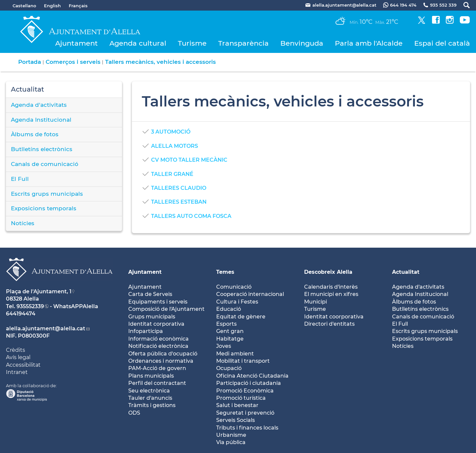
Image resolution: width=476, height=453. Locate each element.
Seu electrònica (149, 391)
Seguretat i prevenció (245, 413)
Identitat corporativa (156, 324)
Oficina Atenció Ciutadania (252, 376)
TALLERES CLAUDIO (179, 188)
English (52, 6)
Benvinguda (302, 43)
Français (78, 6)
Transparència (243, 43)
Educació (229, 309)
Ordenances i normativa (161, 361)
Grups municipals (152, 317)
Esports (226, 324)
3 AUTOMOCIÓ (171, 132)
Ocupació (229, 368)
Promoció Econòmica (245, 391)
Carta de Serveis (150, 294)
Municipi (316, 302)
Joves (224, 346)
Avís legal (18, 357)
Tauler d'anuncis (150, 398)
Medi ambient (235, 354)
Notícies (23, 223)
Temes (225, 272)
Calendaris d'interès (331, 287)
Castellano (24, 6)
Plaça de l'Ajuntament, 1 (39, 291)
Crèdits (16, 350)
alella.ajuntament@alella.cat (46, 329)
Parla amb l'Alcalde (369, 43)
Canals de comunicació (45, 164)
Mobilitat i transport (243, 361)
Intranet (17, 372)
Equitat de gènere (241, 317)
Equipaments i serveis (158, 302)
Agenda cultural (138, 43)
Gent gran (230, 331)
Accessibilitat (23, 365)
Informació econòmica (159, 339)
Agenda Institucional (41, 120)
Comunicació (234, 287)
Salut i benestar (237, 405)
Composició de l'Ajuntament (166, 309)
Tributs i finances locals (247, 428)
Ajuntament (77, 43)
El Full (20, 179)
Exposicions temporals (44, 208)
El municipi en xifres (331, 294)
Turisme (192, 43)
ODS (134, 413)
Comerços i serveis (73, 62)
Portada (30, 62)
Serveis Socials (236, 420)
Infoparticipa (146, 331)
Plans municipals (151, 376)
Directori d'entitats (329, 324)
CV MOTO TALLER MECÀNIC (189, 160)
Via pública (231, 442)
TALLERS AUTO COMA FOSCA (191, 216)
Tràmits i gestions (152, 405)
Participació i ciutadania (249, 383)
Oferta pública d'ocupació (163, 354)
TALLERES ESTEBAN (179, 202)
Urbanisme (231, 435)
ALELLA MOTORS (175, 146)
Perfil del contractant (157, 383)
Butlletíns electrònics (42, 149)
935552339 (30, 306)
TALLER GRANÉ (172, 174)
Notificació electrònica (158, 346)
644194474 (21, 314)
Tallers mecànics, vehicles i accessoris (160, 62)
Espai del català (442, 43)
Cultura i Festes (237, 302)
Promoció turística (241, 398)
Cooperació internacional (250, 294)
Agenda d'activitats (39, 105)
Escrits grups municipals (47, 194)
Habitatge (230, 339)
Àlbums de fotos (35, 134)
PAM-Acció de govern (157, 368)
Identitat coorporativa (334, 317)
